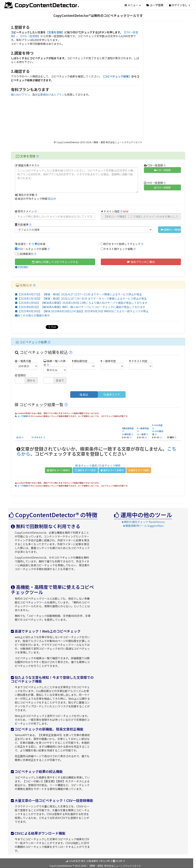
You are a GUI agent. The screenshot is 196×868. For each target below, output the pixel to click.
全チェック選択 (86, 465)
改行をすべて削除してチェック (122, 244)
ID (19, 437)
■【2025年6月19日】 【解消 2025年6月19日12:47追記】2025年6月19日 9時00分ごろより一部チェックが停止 (82, 311)
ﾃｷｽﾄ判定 (157, 425)
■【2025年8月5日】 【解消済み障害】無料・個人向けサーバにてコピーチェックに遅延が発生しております (80, 307)
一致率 (142, 434)
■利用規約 (22, 267)
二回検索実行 (25, 254)
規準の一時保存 (171, 230)
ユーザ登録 (155, 5)
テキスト (37, 437)
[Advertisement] (166, 83)
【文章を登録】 (55, 32)
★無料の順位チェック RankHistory (143, 522)
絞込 (84, 395)
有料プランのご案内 (141, 262)
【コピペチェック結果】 (117, 76)
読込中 (52, 199)
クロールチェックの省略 (32, 249)
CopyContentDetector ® (62, 866)
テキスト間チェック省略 (118, 249)
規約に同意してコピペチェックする (55, 262)
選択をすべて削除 (139, 470)
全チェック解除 (110, 465)
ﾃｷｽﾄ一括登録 (162, 187)
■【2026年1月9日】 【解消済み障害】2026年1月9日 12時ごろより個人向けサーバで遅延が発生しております (81, 303)
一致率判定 (143, 428)
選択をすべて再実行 (59, 470)
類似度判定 (128, 428)
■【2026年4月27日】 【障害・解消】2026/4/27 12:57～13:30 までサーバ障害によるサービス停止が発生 (78, 294)
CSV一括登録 (162, 170)
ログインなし (180, 5)
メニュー (133, 5)
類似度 (126, 434)
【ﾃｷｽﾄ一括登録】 (30, 36)
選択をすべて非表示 (112, 470)
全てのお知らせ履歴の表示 (32, 315)
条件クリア (112, 395)
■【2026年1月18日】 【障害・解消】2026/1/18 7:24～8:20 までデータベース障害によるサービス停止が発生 (81, 298)
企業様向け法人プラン (51, 95)
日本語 (41, 244)
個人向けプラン (20, 95)
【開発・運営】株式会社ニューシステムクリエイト (115, 866)
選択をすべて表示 (85, 470)
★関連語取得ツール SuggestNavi (143, 526)
